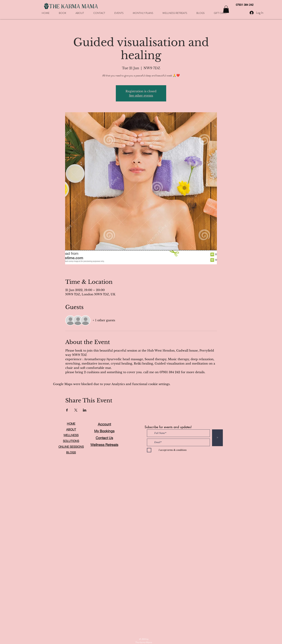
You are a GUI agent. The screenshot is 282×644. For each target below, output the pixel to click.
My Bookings (104, 431)
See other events (141, 96)
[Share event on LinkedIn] (85, 410)
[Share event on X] (76, 410)
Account (104, 424)
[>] (217, 438)
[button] (226, 9)
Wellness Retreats (104, 445)
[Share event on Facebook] (67, 410)
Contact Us (104, 438)
